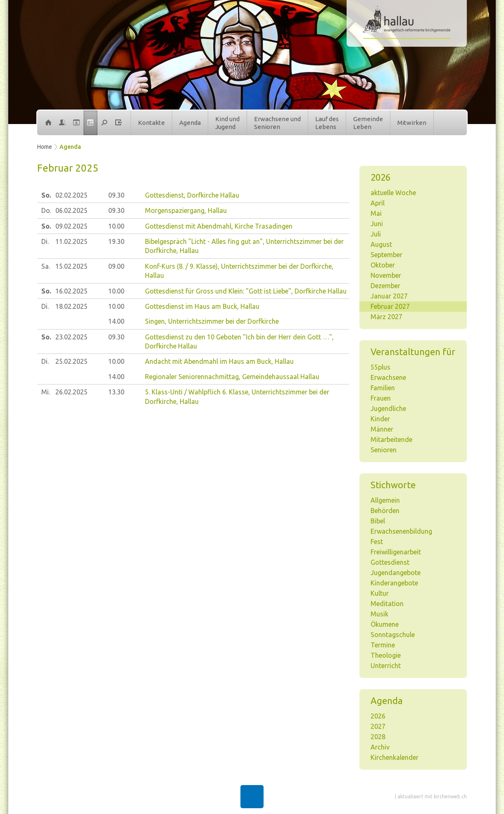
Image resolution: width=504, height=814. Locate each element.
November (386, 275)
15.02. (71, 266)
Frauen (381, 398)
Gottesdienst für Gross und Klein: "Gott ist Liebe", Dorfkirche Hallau (246, 291)
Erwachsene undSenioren (277, 123)
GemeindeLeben (368, 123)
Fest (377, 542)
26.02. (71, 392)
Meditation (387, 604)
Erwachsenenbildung (401, 531)
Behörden (385, 511)
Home (45, 147)
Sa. (46, 266)
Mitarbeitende (391, 439)
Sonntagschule (393, 635)
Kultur (380, 593)
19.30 (116, 241)
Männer (382, 429)
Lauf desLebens (327, 123)
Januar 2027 (389, 296)
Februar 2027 (390, 306)
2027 (378, 726)
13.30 (116, 392)
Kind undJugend (227, 123)
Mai (376, 213)
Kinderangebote (394, 583)
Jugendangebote (396, 573)
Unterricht (386, 666)
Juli (376, 234)
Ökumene (385, 624)
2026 (378, 716)
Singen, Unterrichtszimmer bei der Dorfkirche (212, 321)
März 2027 (386, 317)
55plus (380, 367)
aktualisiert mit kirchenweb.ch (432, 796)
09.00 (116, 266)
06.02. (71, 210)
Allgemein (385, 500)
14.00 (116, 321)
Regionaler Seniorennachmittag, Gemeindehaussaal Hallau (232, 377)
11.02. (71, 241)
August (381, 244)
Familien (383, 388)
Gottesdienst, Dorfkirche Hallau (192, 195)
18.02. (71, 306)
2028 (378, 737)
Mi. (46, 392)
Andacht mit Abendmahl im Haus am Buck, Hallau (219, 361)
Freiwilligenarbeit (396, 552)
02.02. (71, 195)
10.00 (116, 226)
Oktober (383, 265)
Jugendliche (388, 408)
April (378, 203)
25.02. (71, 361)
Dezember (385, 286)
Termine (383, 645)
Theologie (386, 655)
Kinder (380, 419)
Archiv (380, 747)
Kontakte (151, 123)
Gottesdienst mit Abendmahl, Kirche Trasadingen (219, 226)
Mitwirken (412, 123)
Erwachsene (388, 377)
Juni (377, 224)
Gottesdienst (390, 562)
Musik (379, 614)
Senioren (384, 450)
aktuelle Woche (393, 193)
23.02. (71, 337)
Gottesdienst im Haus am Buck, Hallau (202, 306)
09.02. (71, 226)
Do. (46, 210)
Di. (45, 241)
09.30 (116, 195)
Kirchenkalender (395, 757)
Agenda (190, 123)
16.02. (71, 291)
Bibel (378, 521)
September (386, 255)
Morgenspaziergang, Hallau (186, 210)
